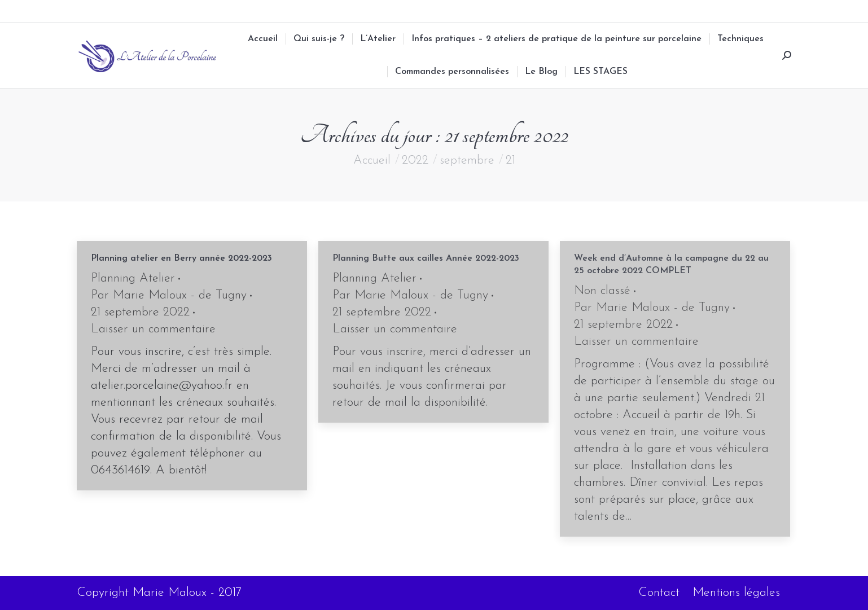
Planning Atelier (133, 278)
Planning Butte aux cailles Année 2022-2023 (426, 258)
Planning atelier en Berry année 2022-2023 (181, 258)
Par (169, 295)
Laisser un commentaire (153, 329)
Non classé (602, 291)
